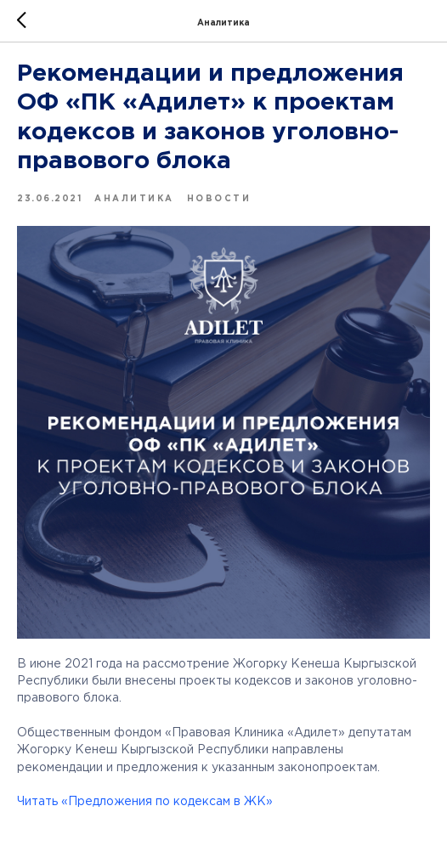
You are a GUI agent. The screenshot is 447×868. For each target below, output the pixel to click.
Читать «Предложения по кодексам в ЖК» (145, 802)
